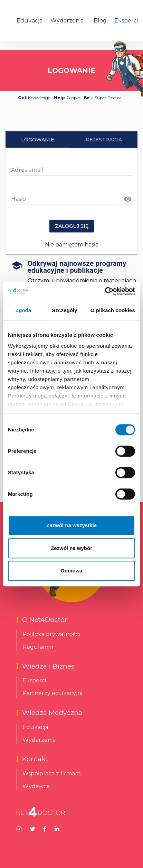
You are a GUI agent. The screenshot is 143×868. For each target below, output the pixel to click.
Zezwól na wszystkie (71, 525)
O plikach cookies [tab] (113, 310)
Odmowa (71, 571)
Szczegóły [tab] (64, 310)
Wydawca (36, 786)
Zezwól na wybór (71, 548)
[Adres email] (71, 170)
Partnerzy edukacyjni (52, 693)
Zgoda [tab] (23, 310)
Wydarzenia (67, 21)
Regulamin (38, 647)
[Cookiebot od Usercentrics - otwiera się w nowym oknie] (105, 291)
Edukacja (30, 21)
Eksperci (126, 21)
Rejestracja (104, 140)
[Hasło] (67, 199)
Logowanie (38, 140)
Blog (100, 21)
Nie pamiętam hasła (72, 245)
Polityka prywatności (51, 634)
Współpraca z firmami (52, 773)
